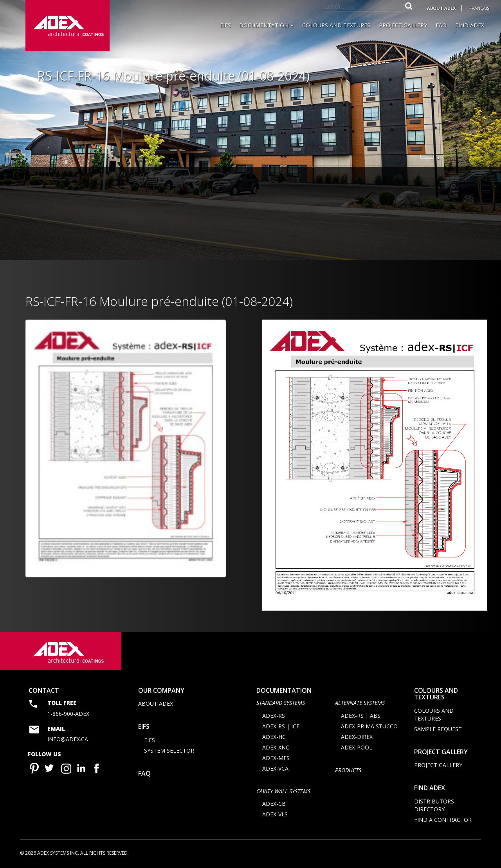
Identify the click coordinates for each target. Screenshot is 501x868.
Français (479, 8)
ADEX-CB (274, 804)
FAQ (441, 25)
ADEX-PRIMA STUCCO (369, 726)
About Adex (441, 8)
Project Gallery (403, 25)
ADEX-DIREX (357, 737)
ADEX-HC (274, 737)
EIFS (225, 25)
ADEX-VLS (275, 814)
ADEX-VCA (275, 768)
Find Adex (470, 25)
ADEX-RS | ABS (361, 716)
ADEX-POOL (357, 747)
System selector (169, 750)
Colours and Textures (336, 25)
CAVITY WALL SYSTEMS (283, 791)
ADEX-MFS (276, 758)
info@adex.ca (68, 739)
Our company (161, 690)
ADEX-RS (274, 716)
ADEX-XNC (276, 747)
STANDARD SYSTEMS (281, 703)
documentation (284, 690)
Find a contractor (443, 820)
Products (348, 770)
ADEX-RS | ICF (281, 726)
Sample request (438, 729)
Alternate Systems (360, 703)
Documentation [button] (266, 25)
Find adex (430, 788)
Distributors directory (434, 805)
